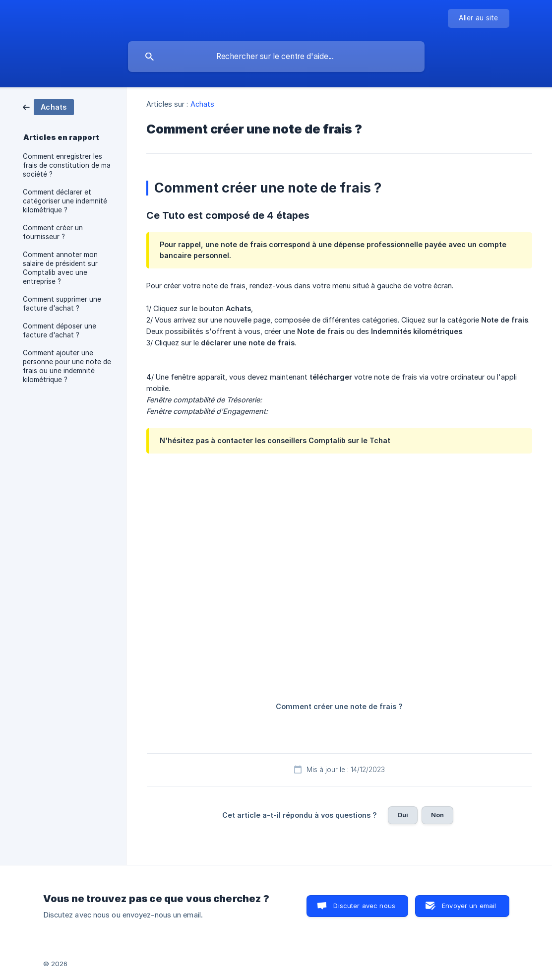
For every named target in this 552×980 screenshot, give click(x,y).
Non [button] (437, 815)
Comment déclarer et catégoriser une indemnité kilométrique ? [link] (65, 201)
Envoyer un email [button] (469, 906)
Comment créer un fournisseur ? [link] (53, 232)
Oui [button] (403, 815)
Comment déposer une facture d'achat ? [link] (60, 330)
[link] (48, 106)
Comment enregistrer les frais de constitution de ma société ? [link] (67, 165)
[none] (478, 18)
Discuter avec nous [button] (364, 906)
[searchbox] (276, 57)
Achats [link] (203, 104)
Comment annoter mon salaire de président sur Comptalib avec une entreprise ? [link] (60, 268)
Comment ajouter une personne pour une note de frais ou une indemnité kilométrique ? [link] (67, 366)
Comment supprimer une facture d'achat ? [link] (62, 304)
